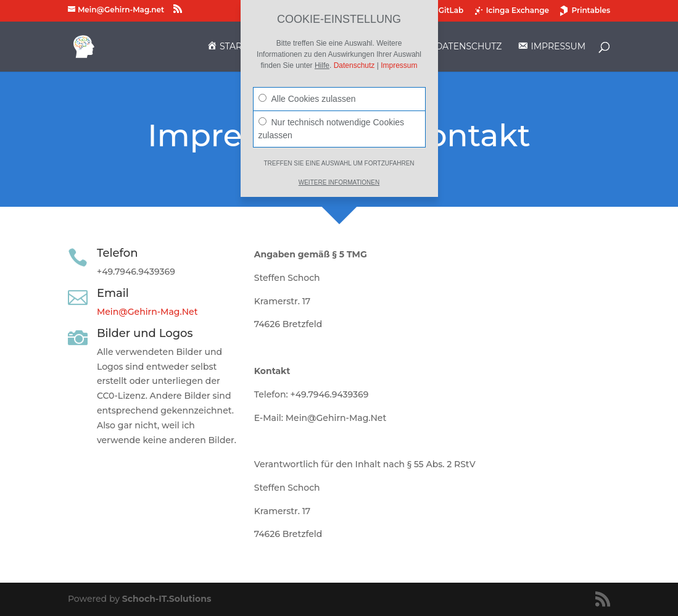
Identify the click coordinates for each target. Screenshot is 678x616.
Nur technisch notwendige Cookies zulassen (332, 129)
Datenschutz (354, 65)
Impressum (399, 65)
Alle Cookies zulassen (307, 99)
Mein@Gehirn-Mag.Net (147, 312)
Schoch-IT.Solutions (167, 599)
